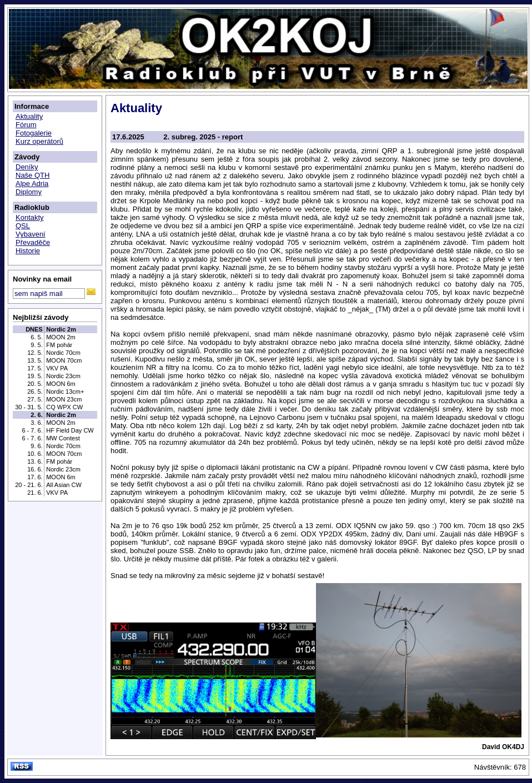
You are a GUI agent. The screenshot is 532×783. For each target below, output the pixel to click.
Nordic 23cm (63, 376)
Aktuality (29, 116)
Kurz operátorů (39, 141)
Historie (28, 251)
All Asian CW (64, 485)
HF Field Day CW (70, 430)
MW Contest (63, 438)
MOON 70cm (64, 360)
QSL (23, 226)
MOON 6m (61, 384)
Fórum (26, 125)
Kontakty (30, 217)
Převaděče (33, 242)
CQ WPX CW (64, 407)
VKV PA (57, 368)
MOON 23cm (64, 399)
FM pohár (59, 345)
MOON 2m (61, 337)
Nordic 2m (61, 329)
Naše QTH (32, 175)
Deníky (27, 167)
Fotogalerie (34, 133)
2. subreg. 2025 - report (203, 137)
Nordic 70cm (63, 353)
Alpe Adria (32, 184)
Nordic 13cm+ (65, 391)
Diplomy (29, 192)
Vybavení (31, 234)
